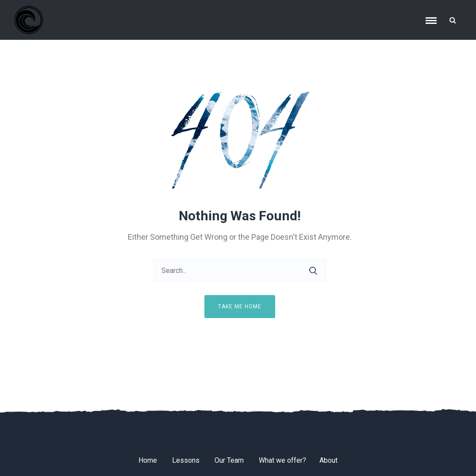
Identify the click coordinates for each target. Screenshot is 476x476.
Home (148, 460)
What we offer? (282, 460)
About (328, 460)
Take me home (240, 307)
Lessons (186, 460)
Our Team (229, 460)
